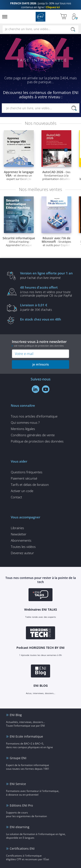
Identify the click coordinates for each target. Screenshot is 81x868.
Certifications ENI (22, 848)
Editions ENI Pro (21, 805)
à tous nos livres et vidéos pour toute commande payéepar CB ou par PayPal (47, 291)
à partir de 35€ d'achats (47, 307)
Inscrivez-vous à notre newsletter (40, 343)
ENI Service (18, 784)
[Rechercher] (73, 29)
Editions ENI (40, 17)
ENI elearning (20, 827)
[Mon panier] (63, 17)
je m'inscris (41, 364)
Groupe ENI (18, 758)
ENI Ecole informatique (26, 736)
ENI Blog (16, 715)
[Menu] (5, 17)
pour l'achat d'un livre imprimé (47, 275)
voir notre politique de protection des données (39, 346)
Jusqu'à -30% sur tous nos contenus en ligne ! (41, 5)
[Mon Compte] (75, 17)
